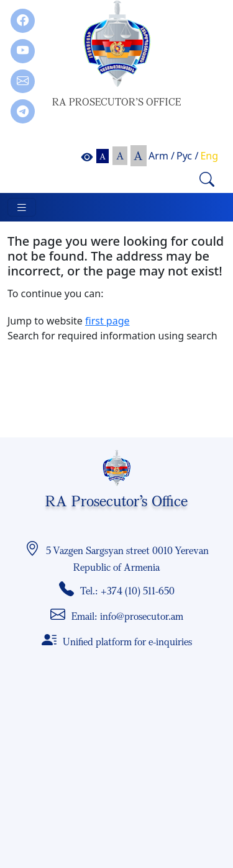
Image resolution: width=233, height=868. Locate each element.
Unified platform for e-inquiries (127, 642)
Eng (209, 156)
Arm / (162, 156)
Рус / (187, 156)
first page (107, 321)
